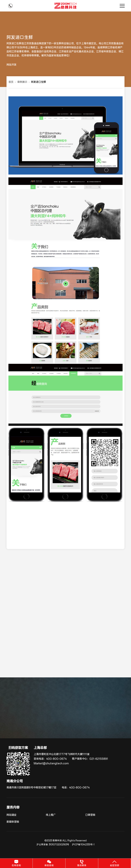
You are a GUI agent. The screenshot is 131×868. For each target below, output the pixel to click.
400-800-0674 (56, 759)
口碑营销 (90, 815)
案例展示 (22, 82)
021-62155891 (99, 759)
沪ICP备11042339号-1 (83, 845)
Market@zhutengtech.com (51, 763)
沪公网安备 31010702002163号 (53, 845)
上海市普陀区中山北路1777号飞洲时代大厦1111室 (62, 754)
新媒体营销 (13, 822)
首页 (11, 82)
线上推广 (51, 815)
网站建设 (11, 815)
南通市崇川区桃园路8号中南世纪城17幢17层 (31, 788)
